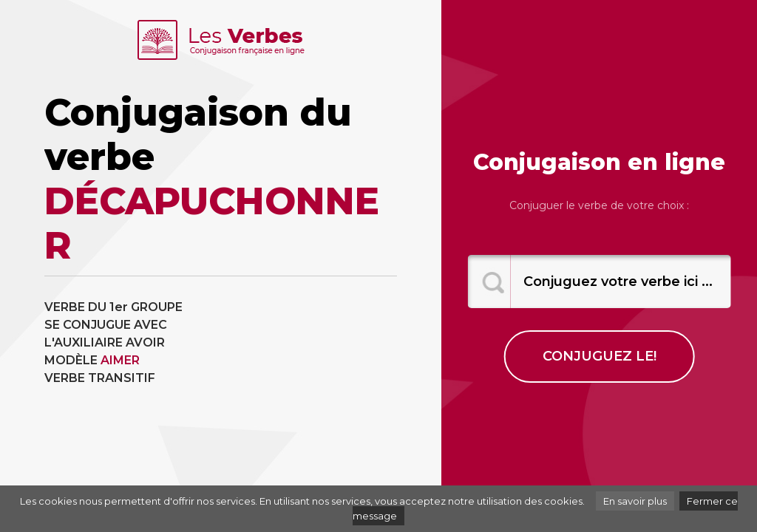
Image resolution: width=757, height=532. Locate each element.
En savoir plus (635, 501)
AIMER (120, 360)
